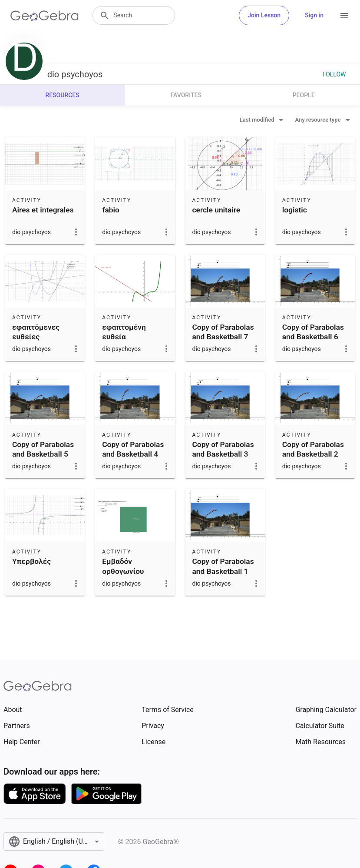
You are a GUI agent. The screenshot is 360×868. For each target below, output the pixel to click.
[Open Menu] (344, 16)
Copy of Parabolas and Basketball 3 (223, 449)
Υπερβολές (31, 561)
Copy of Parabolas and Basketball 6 (313, 332)
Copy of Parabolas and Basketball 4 (133, 449)
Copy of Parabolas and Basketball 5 (43, 449)
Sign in (314, 15)
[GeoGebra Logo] (45, 16)
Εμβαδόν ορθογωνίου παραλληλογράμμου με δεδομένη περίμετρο (136, 581)
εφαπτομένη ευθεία (124, 332)
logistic (295, 210)
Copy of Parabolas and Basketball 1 (223, 566)
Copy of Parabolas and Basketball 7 (223, 332)
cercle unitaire (216, 210)
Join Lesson (264, 15)
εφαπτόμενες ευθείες (36, 332)
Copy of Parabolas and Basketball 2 (313, 449)
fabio (111, 210)
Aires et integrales (43, 210)
